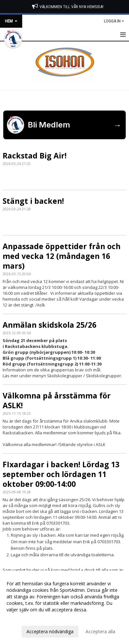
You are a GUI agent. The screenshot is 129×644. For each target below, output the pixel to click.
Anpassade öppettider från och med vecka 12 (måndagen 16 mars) (62, 256)
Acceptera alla (100, 631)
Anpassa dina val (24, 618)
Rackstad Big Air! (35, 156)
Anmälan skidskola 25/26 (49, 325)
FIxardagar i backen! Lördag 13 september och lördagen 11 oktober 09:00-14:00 (61, 474)
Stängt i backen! (33, 201)
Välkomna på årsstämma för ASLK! (57, 400)
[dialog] (64, 607)
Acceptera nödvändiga (50, 631)
